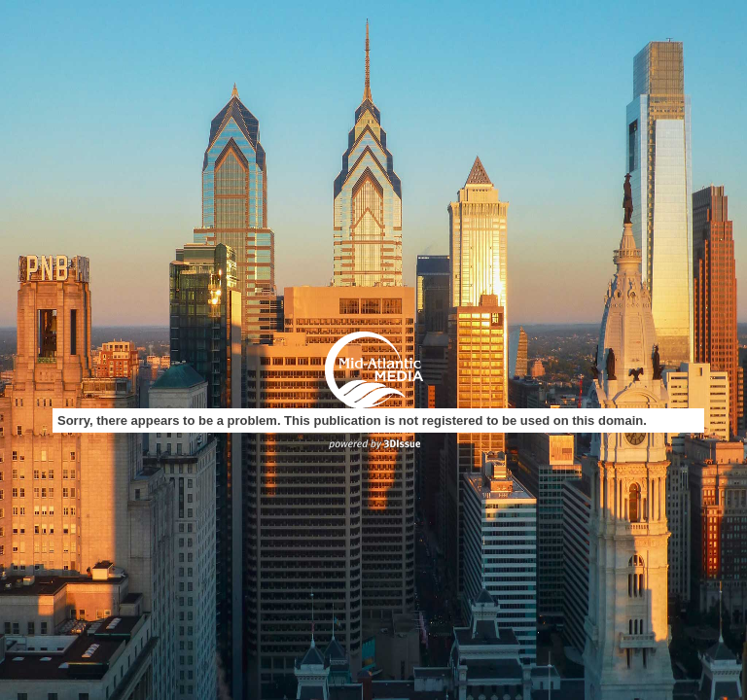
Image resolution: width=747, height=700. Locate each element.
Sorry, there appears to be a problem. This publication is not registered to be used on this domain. (352, 420)
